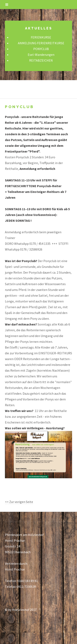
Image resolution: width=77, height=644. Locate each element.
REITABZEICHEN (41, 60)
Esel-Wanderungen (41, 55)
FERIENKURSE (41, 37)
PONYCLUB (41, 49)
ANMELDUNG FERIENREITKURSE (41, 43)
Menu (7, 5)
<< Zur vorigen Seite (19, 502)
